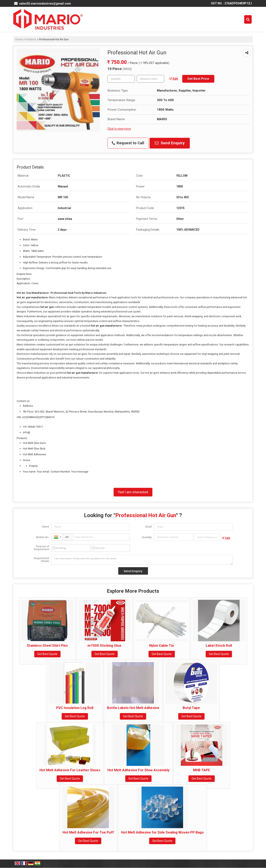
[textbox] (150, 79)
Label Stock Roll (219, 645)
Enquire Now (24, 274)
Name (46, 527)
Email (149, 527)
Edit (174, 79)
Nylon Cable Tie (162, 645)
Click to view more (119, 129)
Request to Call (128, 143)
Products (31, 39)
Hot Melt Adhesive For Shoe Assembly (138, 770)
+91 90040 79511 (33, 427)
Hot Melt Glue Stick (34, 449)
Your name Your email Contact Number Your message (136, 474)
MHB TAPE (202, 770)
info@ (26, 432)
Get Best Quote (47, 654)
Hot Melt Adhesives (34, 454)
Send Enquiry (170, 143)
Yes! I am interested (133, 492)
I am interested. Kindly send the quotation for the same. (142, 560)
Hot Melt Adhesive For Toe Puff (88, 832)
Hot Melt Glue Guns (34, 443)
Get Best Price (198, 79)
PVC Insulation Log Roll (75, 708)
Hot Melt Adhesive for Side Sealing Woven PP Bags (162, 832)
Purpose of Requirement (41, 548)
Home (19, 39)
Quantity (147, 537)
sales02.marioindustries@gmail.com (45, 4)
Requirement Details (41, 560)
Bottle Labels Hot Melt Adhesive (133, 708)
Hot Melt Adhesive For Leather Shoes (70, 770)
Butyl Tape (191, 708)
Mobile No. (43, 537)
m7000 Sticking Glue (104, 645)
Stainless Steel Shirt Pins (47, 645)
